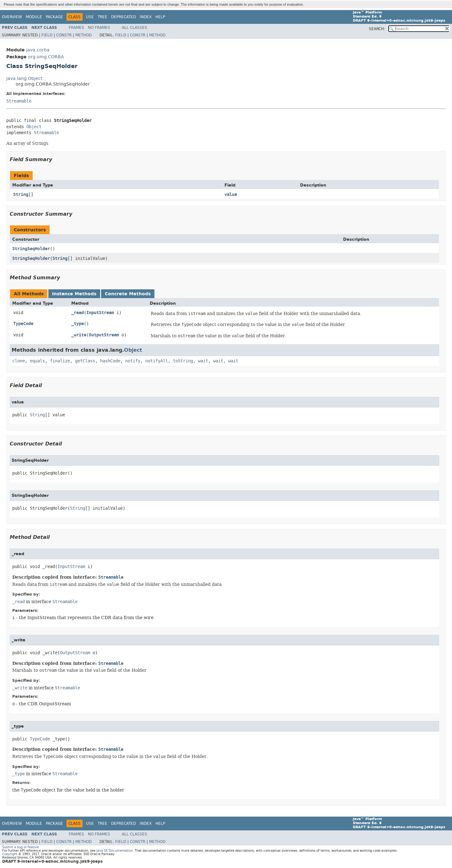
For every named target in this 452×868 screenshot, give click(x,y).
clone (19, 361)
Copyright (10, 854)
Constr (64, 35)
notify (133, 361)
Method (83, 35)
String (21, 195)
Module (34, 17)
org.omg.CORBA (46, 57)
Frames (76, 28)
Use (90, 17)
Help (160, 17)
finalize (60, 361)
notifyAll (157, 361)
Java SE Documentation (115, 851)
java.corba (38, 50)
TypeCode (23, 324)
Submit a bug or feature (21, 847)
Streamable (19, 101)
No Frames (99, 28)
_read (78, 313)
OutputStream (104, 335)
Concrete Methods (128, 294)
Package (54, 17)
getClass (85, 361)
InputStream (100, 313)
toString (183, 361)
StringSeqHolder (31, 249)
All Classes (135, 28)
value (231, 195)
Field (47, 35)
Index (146, 17)
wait (203, 361)
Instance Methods (74, 294)
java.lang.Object (24, 79)
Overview (12, 17)
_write (79, 335)
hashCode (110, 361)
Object (34, 127)
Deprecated (124, 17)
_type (78, 324)
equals (37, 361)
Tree (102, 17)
